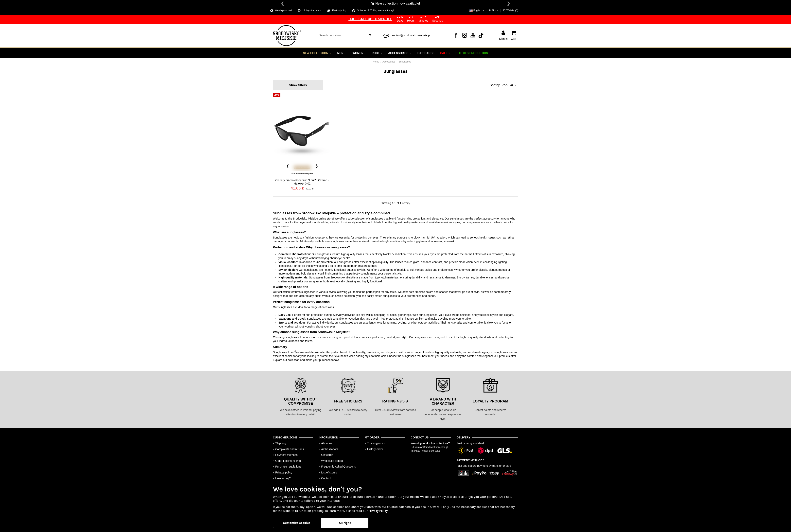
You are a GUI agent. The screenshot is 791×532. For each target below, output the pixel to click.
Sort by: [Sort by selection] (503, 85)
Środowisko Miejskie (302, 173)
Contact (326, 478)
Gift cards (327, 454)
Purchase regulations (288, 466)
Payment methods (286, 454)
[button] (317, 53)
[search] (370, 35)
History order (375, 449)
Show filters (298, 85)
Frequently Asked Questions (338, 466)
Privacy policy (284, 472)
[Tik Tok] (481, 36)
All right (345, 523)
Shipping (281, 443)
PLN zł (494, 10)
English (477, 10)
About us (327, 443)
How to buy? (283, 478)
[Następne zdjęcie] (317, 166)
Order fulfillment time (288, 460)
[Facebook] (456, 36)
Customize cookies (297, 523)
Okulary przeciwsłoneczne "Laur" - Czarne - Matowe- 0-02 (302, 181)
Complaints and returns (290, 449)
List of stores (329, 472)
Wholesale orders (332, 460)
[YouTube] (473, 36)
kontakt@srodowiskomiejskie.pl (411, 35)
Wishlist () (510, 10)
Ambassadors (330, 449)
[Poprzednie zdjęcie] (288, 166)
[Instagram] (465, 36)
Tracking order (376, 443)
